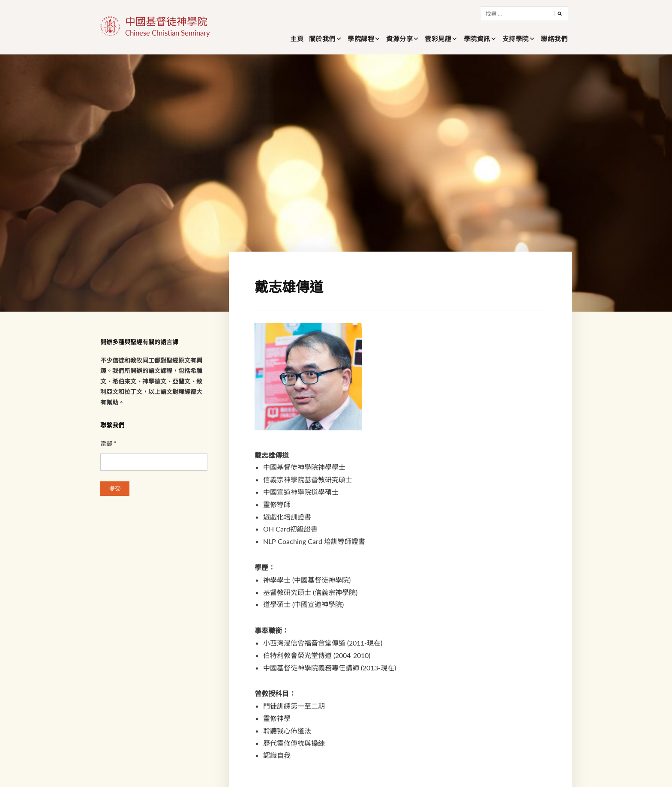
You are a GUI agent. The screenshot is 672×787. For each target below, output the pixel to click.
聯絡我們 (554, 39)
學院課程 (361, 39)
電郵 (108, 443)
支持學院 (516, 39)
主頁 (297, 39)
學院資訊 (477, 39)
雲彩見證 (438, 39)
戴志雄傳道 (289, 287)
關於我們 (322, 39)
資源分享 (399, 39)
